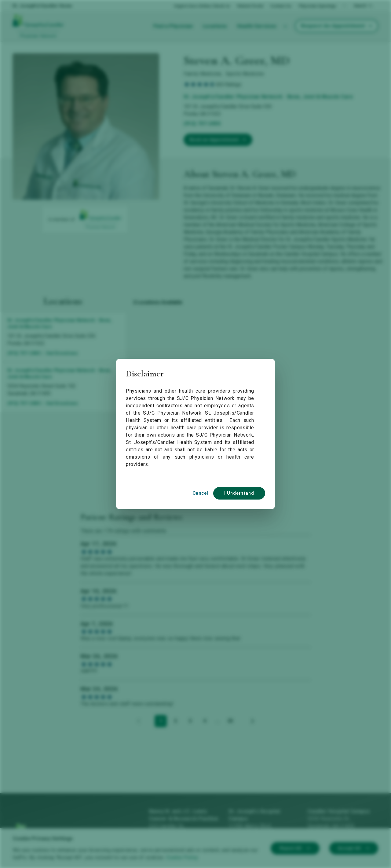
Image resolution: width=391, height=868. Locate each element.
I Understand (239, 493)
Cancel (200, 493)
